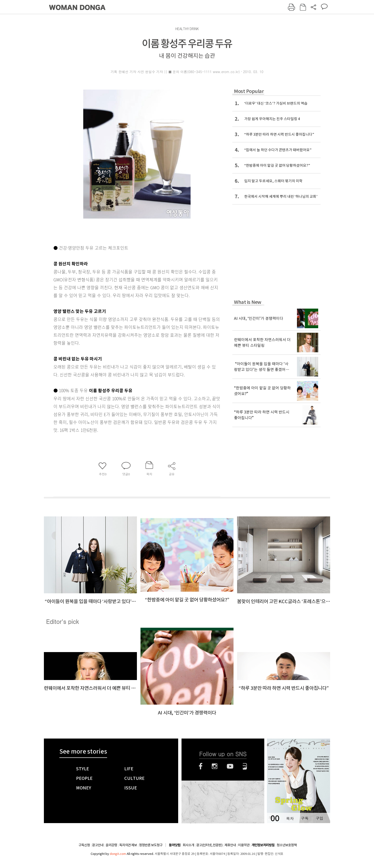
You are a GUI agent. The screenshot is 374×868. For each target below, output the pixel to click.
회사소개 (188, 845)
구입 (319, 818)
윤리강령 (111, 845)
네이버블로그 (245, 766)
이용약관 (244, 845)
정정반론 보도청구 (151, 845)
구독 (305, 818)
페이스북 (201, 766)
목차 (290, 818)
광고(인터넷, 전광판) (209, 845)
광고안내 (98, 845)
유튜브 (230, 766)
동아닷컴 (175, 845)
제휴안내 (230, 845)
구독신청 (84, 845)
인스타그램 (215, 766)
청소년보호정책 (287, 845)
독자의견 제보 (128, 845)
